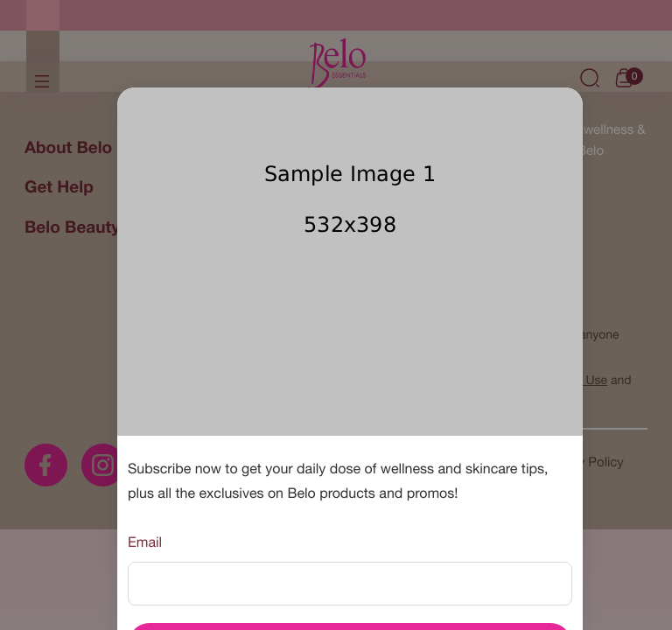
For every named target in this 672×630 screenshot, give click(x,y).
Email (145, 542)
